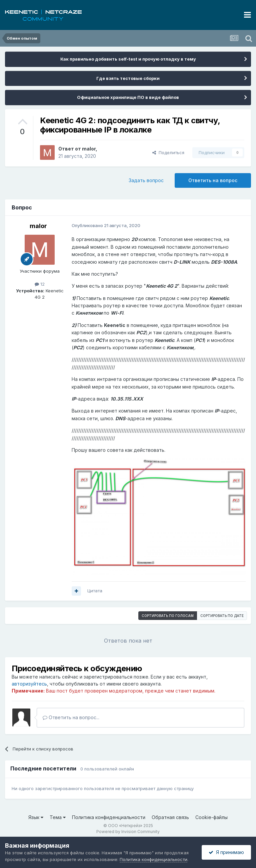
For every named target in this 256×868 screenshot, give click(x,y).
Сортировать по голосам (168, 616)
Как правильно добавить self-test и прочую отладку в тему (128, 59)
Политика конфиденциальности (109, 817)
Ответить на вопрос (213, 180)
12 (40, 284)
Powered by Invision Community (128, 832)
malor (89, 149)
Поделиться (168, 152)
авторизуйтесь (29, 684)
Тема (58, 817)
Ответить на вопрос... (71, 717)
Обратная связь (170, 817)
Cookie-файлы (211, 817)
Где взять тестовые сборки (128, 78)
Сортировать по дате (222, 616)
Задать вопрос (146, 180)
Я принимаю (226, 852)
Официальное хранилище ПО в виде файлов (128, 97)
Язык (36, 817)
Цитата (95, 591)
